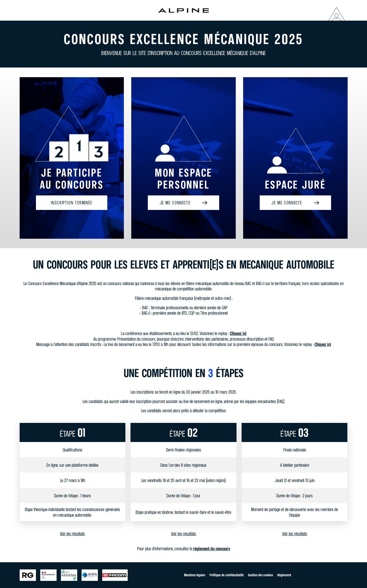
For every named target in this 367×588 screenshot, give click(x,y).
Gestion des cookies (260, 575)
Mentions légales (195, 575)
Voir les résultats (72, 535)
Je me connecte (175, 203)
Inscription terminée (71, 203)
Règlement (284, 575)
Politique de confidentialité (227, 575)
